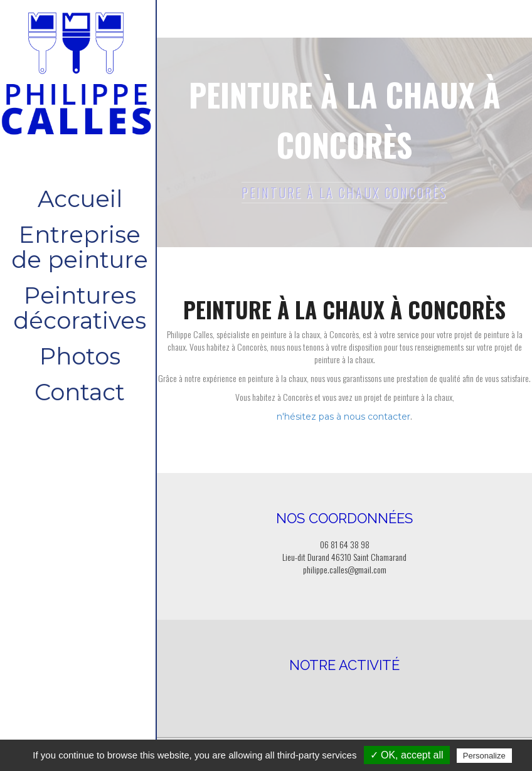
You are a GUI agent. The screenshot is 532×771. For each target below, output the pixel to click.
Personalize (484, 756)
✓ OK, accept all (407, 755)
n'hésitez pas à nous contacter (343, 417)
